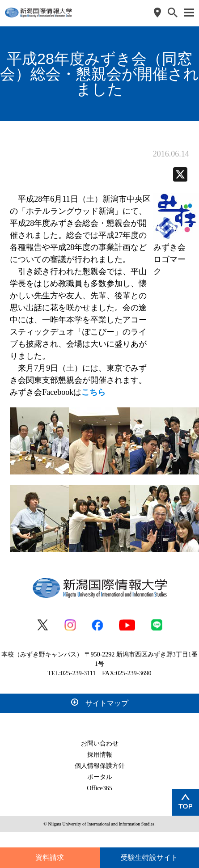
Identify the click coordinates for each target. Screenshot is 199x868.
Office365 (99, 788)
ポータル (100, 777)
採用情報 (100, 755)
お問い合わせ (100, 743)
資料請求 (50, 857)
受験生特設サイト (149, 857)
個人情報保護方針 (100, 766)
